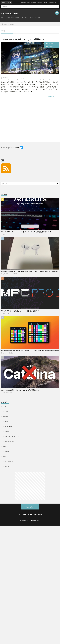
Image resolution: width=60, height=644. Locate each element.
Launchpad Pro (22, 79)
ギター (7, 467)
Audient (13, 79)
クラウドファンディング (12, 437)
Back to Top (30, 507)
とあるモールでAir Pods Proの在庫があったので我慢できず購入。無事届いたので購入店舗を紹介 (30, 271)
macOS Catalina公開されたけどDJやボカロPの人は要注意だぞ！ (20, 390)
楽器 (4, 457)
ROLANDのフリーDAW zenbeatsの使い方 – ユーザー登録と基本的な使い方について (26, 232)
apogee (8, 79)
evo (17, 79)
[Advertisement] (30, 120)
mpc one (29, 79)
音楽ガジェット (53, 47)
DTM (7, 313)
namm (34, 79)
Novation (38, 79)
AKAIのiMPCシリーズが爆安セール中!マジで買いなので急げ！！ (20, 311)
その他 (7, 432)
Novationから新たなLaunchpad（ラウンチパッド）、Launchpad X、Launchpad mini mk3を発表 (30, 350)
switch (7, 452)
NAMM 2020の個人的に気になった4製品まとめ (23, 39)
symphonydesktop (46, 79)
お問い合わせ (38, 514)
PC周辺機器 (8, 427)
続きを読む (52, 97)
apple (4, 274)
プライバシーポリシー (25, 514)
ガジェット (52, 43)
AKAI (4, 79)
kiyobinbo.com (9, 13)
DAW (4, 234)
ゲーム (5, 447)
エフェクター (9, 462)
